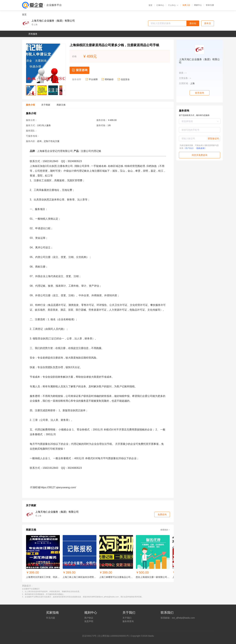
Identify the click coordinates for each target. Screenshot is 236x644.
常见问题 (51, 618)
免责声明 (89, 621)
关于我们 (127, 618)
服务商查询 (128, 621)
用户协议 (89, 618)
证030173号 (90, 636)
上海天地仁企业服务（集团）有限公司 (53, 21)
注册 (212, 5)
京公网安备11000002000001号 (113, 636)
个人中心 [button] (173, 5)
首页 (150, 5)
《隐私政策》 (201, 148)
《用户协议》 (189, 148)
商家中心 (198, 5)
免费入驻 (186, 5)
